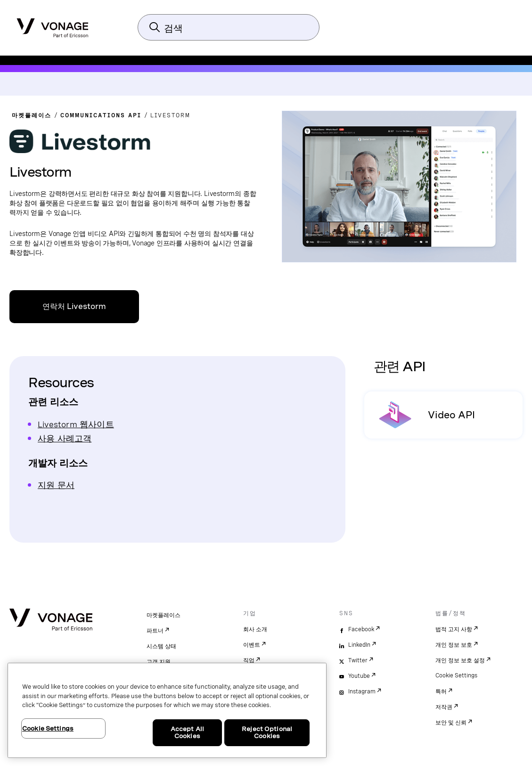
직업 (249, 660)
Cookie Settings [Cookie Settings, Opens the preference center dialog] (48, 728)
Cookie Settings (456, 675)
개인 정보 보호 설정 (460, 660)
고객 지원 (159, 662)
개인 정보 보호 (454, 645)
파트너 (155, 631)
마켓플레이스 (164, 615)
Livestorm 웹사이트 (76, 424)
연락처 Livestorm (74, 306)
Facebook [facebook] (361, 629)
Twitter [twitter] (358, 660)
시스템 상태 (161, 646)
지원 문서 (56, 485)
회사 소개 (255, 629)
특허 (441, 692)
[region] (167, 710)
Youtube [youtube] (359, 676)
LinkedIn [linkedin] (359, 645)
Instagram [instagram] (362, 692)
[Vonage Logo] (53, 25)
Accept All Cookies (187, 733)
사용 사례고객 (65, 438)
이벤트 (252, 645)
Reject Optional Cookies (267, 733)
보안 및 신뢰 (451, 723)
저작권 (444, 707)
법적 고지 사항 (454, 629)
